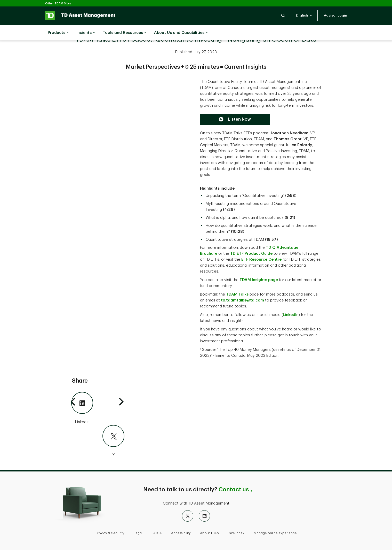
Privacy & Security (110, 533)
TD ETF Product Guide (251, 254)
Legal (138, 533)
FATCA (157, 533)
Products (58, 33)
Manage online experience (275, 533)
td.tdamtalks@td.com (242, 300)
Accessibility (181, 533)
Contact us (234, 490)
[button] (283, 15)
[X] (98, 441)
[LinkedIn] (98, 408)
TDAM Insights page (259, 280)
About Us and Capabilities (181, 33)
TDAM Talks (237, 294)
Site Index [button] (237, 533)
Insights (86, 33)
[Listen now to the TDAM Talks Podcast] (235, 119)
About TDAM (210, 533)
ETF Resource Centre (261, 259)
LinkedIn (291, 315)
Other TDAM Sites (58, 3)
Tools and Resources (125, 33)
